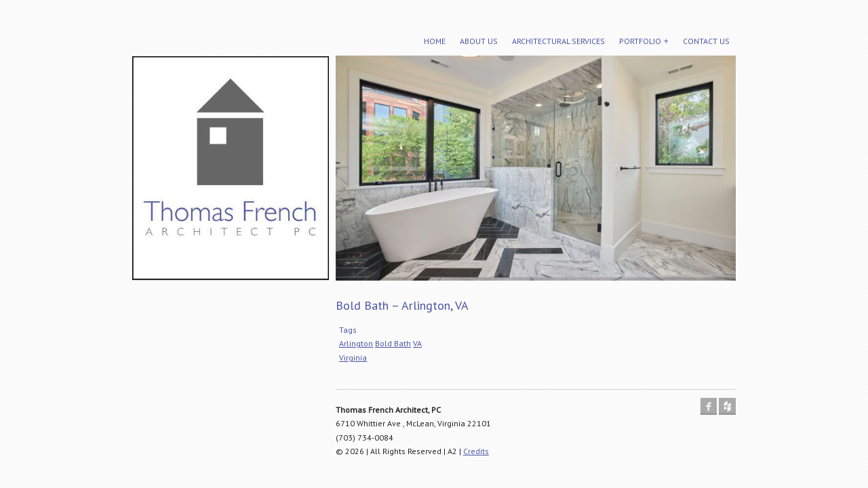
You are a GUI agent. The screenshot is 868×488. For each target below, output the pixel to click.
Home (435, 41)
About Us (479, 41)
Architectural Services (558, 41)
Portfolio (640, 41)
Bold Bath (393, 343)
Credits (476, 451)
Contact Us (706, 41)
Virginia (353, 358)
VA (417, 343)
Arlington (356, 343)
